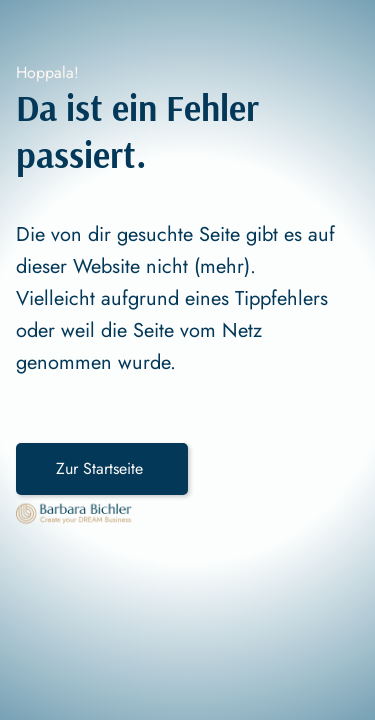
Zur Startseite (102, 468)
